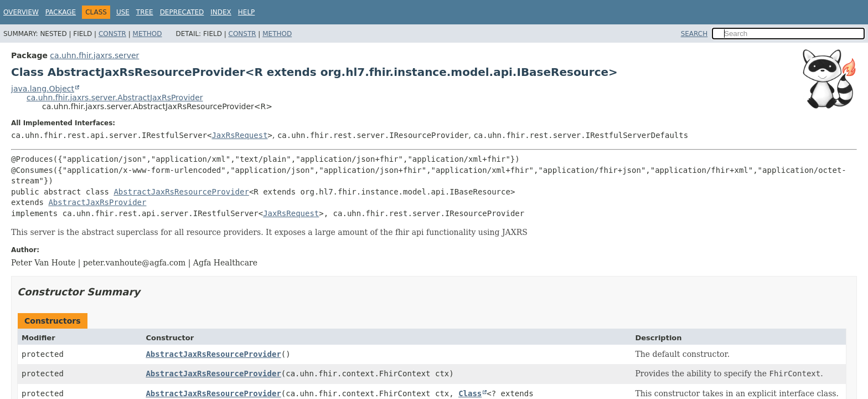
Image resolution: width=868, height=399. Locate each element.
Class (470, 393)
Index (221, 12)
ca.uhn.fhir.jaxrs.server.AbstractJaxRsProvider (115, 98)
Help (247, 12)
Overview (21, 12)
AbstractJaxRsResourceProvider (181, 192)
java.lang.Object (43, 89)
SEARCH (694, 34)
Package (61, 12)
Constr (112, 34)
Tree (145, 12)
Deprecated (182, 12)
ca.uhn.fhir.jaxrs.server (94, 55)
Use (123, 12)
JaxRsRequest (239, 135)
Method (148, 34)
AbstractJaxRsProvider (97, 202)
